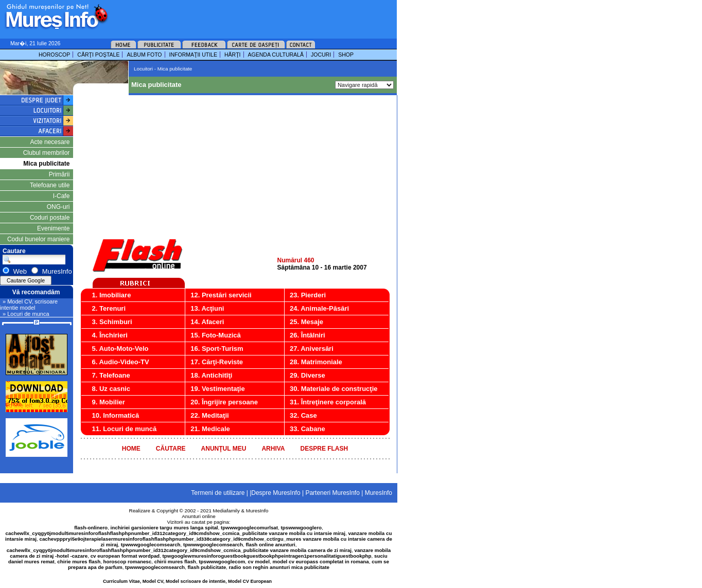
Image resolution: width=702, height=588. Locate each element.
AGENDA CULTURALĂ (276, 55)
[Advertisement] (239, 15)
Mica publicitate (46, 164)
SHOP (346, 55)
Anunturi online (198, 516)
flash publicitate (207, 567)
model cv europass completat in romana (320, 562)
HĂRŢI (233, 55)
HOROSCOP (54, 55)
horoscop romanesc (128, 562)
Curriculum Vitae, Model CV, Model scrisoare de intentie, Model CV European (187, 581)
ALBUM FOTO (144, 55)
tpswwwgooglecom (222, 562)
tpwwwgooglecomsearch (151, 545)
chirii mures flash (175, 562)
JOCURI (321, 55)
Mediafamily (226, 511)
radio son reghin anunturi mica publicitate (279, 567)
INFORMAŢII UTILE (193, 55)
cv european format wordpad (125, 556)
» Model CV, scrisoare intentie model (29, 305)
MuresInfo (257, 511)
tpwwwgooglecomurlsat (249, 528)
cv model (259, 562)
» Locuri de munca (26, 314)
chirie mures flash (79, 562)
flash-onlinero (91, 528)
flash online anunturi (270, 545)
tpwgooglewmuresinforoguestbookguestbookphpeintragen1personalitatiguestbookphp (267, 556)
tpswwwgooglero (301, 528)
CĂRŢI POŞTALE (98, 55)
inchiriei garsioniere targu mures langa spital (164, 528)
